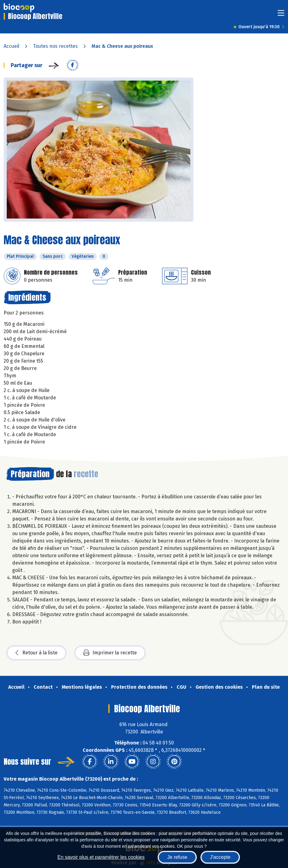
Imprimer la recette (110, 653)
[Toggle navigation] (281, 15)
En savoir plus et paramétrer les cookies (101, 857)
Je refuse (177, 857)
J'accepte (220, 857)
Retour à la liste (36, 653)
